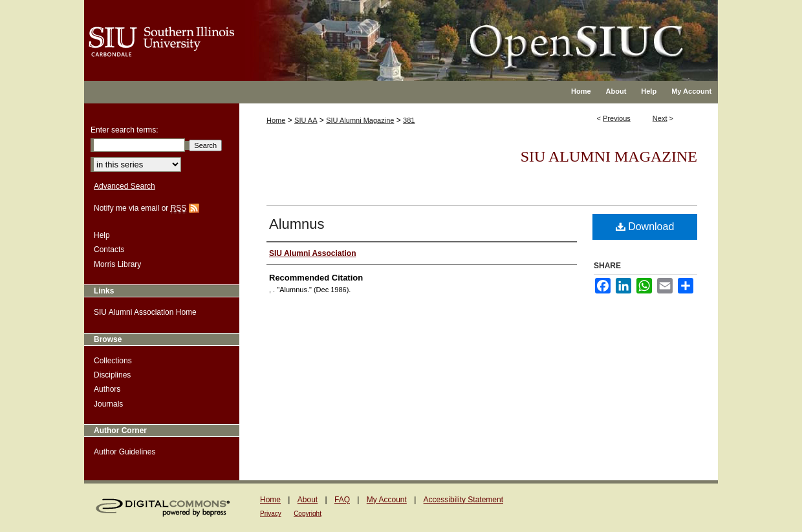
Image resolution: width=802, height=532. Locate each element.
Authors (107, 389)
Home (276, 120)
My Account (387, 500)
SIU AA (306, 120)
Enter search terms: (125, 130)
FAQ (342, 500)
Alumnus (297, 224)
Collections (113, 361)
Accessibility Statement (463, 500)
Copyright (308, 514)
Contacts (109, 250)
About (308, 500)
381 (409, 120)
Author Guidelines (125, 452)
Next (660, 118)
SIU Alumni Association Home (145, 312)
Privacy (271, 514)
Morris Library (117, 264)
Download (645, 227)
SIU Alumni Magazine (360, 120)
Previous (617, 118)
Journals (108, 404)
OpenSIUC (443, 32)
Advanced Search (125, 186)
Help (102, 235)
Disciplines (112, 375)
